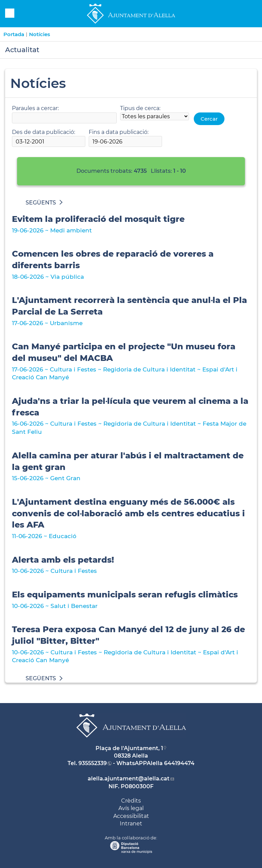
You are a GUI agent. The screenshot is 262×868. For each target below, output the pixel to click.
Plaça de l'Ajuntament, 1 (129, 748)
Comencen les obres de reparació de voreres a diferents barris (113, 260)
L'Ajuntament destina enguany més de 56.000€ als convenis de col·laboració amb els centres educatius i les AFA (128, 513)
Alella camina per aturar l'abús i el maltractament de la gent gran (128, 461)
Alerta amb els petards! (63, 560)
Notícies (40, 34)
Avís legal (131, 808)
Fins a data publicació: (119, 132)
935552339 (93, 763)
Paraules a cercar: (35, 108)
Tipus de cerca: (140, 108)
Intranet (131, 824)
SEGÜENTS (44, 203)
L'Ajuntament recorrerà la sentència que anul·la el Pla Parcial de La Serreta (129, 306)
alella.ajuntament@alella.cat (129, 779)
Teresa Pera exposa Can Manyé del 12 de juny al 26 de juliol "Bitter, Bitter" (128, 635)
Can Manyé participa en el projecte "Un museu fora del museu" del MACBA (124, 352)
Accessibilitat (131, 816)
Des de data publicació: (43, 132)
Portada (14, 34)
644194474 (179, 763)
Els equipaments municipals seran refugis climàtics (125, 595)
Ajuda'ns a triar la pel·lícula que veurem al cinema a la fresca (130, 407)
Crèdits (131, 801)
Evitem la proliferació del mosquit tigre (98, 219)
